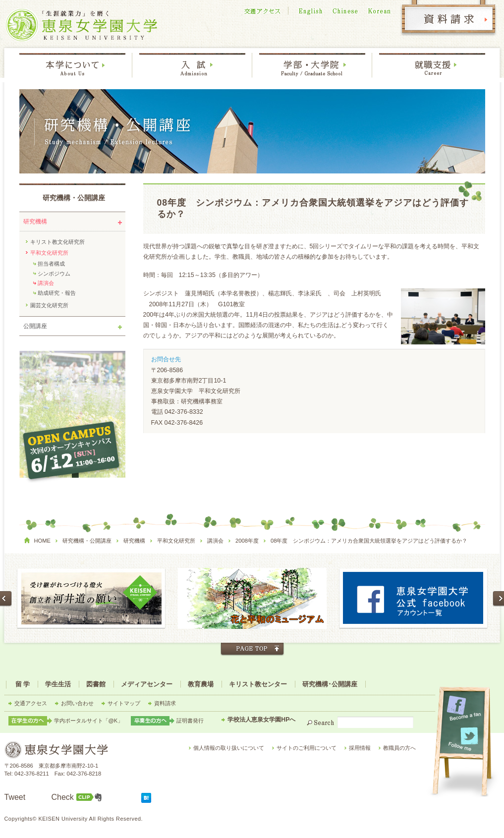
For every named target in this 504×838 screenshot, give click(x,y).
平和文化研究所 (49, 253)
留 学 (23, 684)
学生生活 (58, 684)
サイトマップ (124, 703)
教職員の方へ (399, 748)
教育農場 (201, 684)
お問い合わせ (77, 703)
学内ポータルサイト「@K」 (89, 721)
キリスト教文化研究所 (57, 242)
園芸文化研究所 (49, 305)
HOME (43, 541)
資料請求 (165, 703)
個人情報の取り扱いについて (229, 748)
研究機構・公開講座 (74, 198)
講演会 (46, 283)
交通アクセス (31, 703)
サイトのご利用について (307, 748)
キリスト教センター (258, 684)
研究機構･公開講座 (330, 684)
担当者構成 (51, 264)
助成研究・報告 (57, 293)
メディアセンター (147, 684)
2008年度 (247, 541)
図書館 (96, 684)
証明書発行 (190, 721)
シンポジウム (54, 274)
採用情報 (360, 748)
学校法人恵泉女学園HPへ (261, 720)
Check (63, 797)
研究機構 (35, 222)
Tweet (15, 797)
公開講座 (35, 326)
